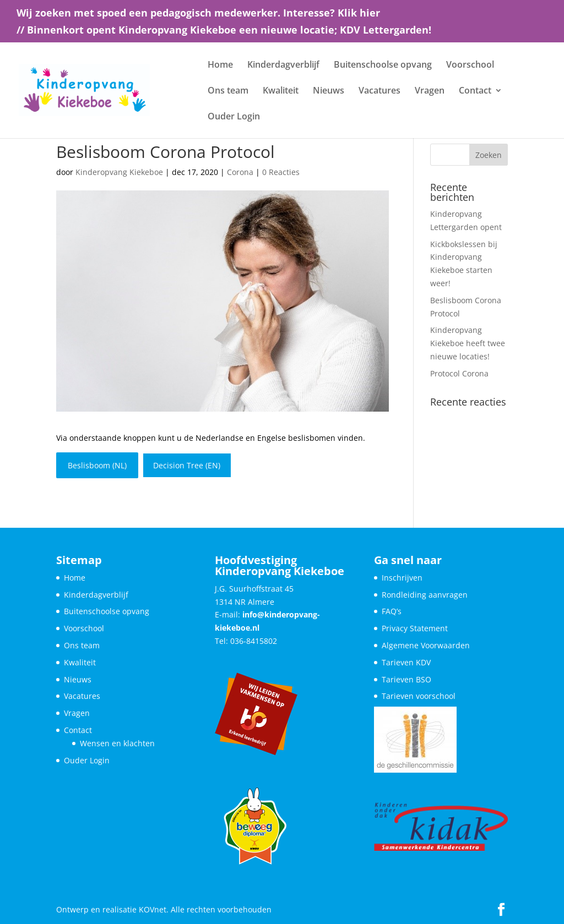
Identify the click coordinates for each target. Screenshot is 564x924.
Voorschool (470, 65)
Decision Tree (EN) (187, 465)
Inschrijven (402, 578)
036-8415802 (254, 641)
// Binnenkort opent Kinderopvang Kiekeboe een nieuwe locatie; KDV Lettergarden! (224, 31)
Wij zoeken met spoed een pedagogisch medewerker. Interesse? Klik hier (198, 13)
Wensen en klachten (117, 743)
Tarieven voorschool (419, 696)
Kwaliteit (281, 91)
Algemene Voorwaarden (426, 645)
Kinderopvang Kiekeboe (119, 172)
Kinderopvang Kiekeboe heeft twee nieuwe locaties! (468, 343)
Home (220, 65)
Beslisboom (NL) (97, 465)
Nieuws (329, 91)
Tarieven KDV (406, 662)
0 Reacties (281, 172)
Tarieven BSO (406, 679)
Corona (240, 172)
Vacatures (379, 91)
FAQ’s (392, 611)
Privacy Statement (415, 628)
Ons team (228, 91)
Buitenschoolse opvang (383, 65)
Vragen (430, 91)
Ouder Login (234, 117)
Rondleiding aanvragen (425, 595)
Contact (475, 91)
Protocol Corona (459, 373)
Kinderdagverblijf (283, 65)
